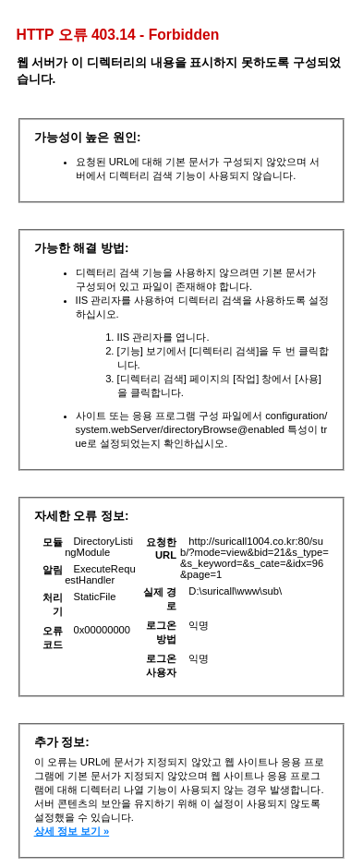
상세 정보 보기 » (72, 831)
